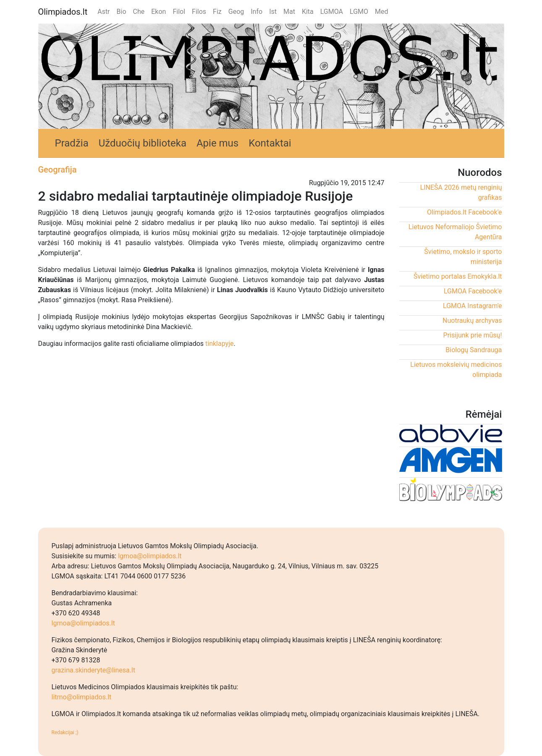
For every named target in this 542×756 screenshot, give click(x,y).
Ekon (158, 12)
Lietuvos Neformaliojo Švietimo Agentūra (455, 232)
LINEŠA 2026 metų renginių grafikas (461, 192)
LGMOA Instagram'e (472, 306)
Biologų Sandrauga (474, 350)
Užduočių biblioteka (143, 143)
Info (257, 12)
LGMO (359, 12)
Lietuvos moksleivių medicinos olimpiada (456, 370)
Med (381, 12)
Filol (179, 12)
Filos (199, 12)
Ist (273, 12)
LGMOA (332, 12)
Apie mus (217, 143)
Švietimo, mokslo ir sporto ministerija (463, 257)
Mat (289, 12)
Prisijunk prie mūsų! (473, 335)
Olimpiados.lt (63, 12)
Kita (308, 12)
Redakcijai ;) (65, 732)
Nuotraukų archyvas (472, 320)
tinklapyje (219, 344)
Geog (236, 12)
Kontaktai (270, 143)
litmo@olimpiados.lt (82, 697)
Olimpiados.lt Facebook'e (464, 212)
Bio (122, 12)
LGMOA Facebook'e (473, 291)
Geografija (58, 170)
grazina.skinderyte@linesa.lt (94, 670)
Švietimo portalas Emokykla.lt (458, 276)
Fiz (217, 12)
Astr (103, 12)
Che (139, 12)
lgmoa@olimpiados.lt (150, 556)
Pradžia (72, 143)
